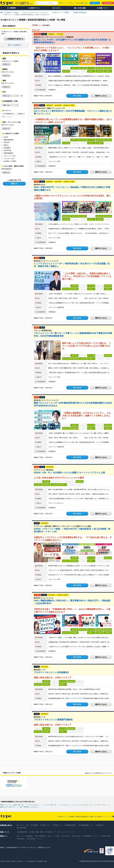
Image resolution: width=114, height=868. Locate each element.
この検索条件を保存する (14, 39)
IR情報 (8, 861)
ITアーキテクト (102, 805)
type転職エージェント (92, 836)
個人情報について (21, 861)
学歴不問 (7, 142)
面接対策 (101, 825)
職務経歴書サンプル (87, 825)
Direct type (77, 836)
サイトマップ (65, 3)
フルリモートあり (9, 158)
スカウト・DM (24, 825)
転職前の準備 (23, 832)
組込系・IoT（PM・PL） (8, 807)
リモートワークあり (10, 156)
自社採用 (13, 861)
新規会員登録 (108, 3)
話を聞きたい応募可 (10, 161)
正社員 (6, 137)
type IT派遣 (107, 836)
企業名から (21, 114)
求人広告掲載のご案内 (41, 861)
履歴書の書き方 (72, 825)
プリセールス (66, 805)
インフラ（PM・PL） (51, 805)
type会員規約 (31, 861)
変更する (6, 64)
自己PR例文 (23, 828)
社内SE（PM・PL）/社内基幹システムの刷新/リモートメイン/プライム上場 (69, 473)
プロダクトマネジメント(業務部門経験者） (54, 720)
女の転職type (41, 836)
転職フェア (59, 825)
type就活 (22, 839)
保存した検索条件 (14, 45)
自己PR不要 (7, 150)
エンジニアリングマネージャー (83, 805)
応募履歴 (35, 825)
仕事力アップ (52, 832)
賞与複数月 (7, 148)
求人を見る (77, 96)
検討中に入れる (101, 96)
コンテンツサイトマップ (68, 832)
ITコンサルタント (34, 805)
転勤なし (7, 145)
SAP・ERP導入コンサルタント (29, 807)
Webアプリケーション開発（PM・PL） (12, 805)
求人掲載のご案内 (83, 3)
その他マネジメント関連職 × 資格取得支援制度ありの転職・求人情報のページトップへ (84, 817)
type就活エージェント (36, 839)
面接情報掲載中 (9, 153)
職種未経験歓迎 (9, 140)
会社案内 (2, 861)
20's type (67, 836)
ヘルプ (73, 3)
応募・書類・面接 (37, 832)
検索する (14, 184)
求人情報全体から (9, 114)
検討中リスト (47, 825)
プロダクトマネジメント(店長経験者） (52, 672)
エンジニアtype (55, 836)
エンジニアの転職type (26, 836)
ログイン (95, 3)
